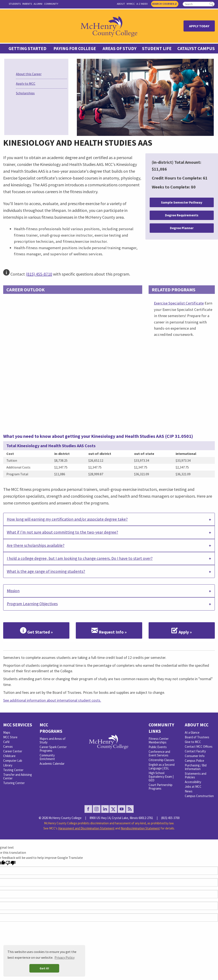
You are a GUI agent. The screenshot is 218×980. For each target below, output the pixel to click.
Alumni (38, 4)
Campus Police (194, 761)
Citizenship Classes (161, 760)
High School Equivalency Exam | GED (161, 777)
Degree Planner (182, 228)
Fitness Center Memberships (159, 740)
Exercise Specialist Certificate (179, 303)
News (189, 791)
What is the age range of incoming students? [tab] (46, 571)
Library (8, 765)
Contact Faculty (195, 751)
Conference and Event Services (159, 753)
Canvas (8, 746)
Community (51, 4)
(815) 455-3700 (170, 818)
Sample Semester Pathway (182, 202)
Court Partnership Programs (161, 787)
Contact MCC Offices (199, 746)
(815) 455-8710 (39, 274)
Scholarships (25, 93)
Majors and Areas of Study (53, 740)
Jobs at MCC (193, 787)
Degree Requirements (182, 215)
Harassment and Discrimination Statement (86, 828)
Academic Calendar (52, 764)
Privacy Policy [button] (65, 957)
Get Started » (36, 631)
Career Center (13, 751)
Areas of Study (120, 49)
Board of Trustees (197, 737)
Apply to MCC (26, 83)
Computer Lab (13, 761)
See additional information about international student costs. (52, 700)
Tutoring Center (14, 783)
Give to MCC (193, 742)
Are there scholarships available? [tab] (36, 545)
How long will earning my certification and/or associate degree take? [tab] (67, 519)
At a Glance (192, 732)
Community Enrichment (47, 757)
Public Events (158, 747)
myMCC (131, 4)
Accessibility (193, 782)
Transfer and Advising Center (18, 776)
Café (6, 742)
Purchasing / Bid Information (196, 767)
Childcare (9, 756)
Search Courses (164, 4)
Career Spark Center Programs (53, 749)
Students (15, 4)
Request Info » (109, 631)
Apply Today (199, 26)
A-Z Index (142, 4)
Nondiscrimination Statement (140, 828)
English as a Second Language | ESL (162, 766)
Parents (27, 4)
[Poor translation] (10, 863)
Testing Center (13, 770)
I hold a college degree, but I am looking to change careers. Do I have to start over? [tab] (80, 558)
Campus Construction (199, 796)
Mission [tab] (13, 591)
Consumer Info (195, 756)
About (121, 4)
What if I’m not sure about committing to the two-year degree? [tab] (62, 532)
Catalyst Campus (196, 49)
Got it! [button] (44, 968)
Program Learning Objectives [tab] (32, 604)
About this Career (29, 74)
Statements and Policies (196, 775)
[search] (199, 4)
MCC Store (10, 737)
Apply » (182, 631)
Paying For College (75, 49)
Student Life (157, 49)
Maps (7, 732)
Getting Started (27, 49)
